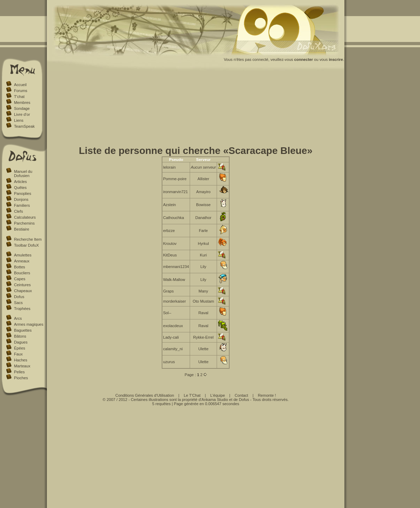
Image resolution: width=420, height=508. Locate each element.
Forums (21, 91)
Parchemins (24, 223)
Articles (20, 182)
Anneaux (22, 261)
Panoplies (23, 193)
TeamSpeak (24, 126)
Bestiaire (22, 229)
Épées (20, 348)
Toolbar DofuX (26, 245)
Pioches (21, 378)
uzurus (169, 362)
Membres (22, 103)
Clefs (19, 211)
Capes (20, 279)
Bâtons (20, 336)
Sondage (22, 108)
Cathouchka (174, 218)
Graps (168, 291)
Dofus (19, 297)
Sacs (18, 303)
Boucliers (22, 273)
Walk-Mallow (174, 280)
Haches (21, 360)
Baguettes (23, 330)
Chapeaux (23, 291)
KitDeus (170, 255)
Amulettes (23, 255)
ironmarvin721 (176, 192)
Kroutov (170, 244)
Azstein (170, 205)
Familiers (22, 205)
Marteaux (22, 366)
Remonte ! (267, 395)
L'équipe (218, 395)
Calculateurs (25, 217)
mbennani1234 (176, 267)
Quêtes (20, 188)
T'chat (19, 97)
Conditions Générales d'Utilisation (145, 395)
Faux (18, 354)
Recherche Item (28, 239)
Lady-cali (171, 337)
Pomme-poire (175, 179)
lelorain (169, 167)
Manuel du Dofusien (23, 174)
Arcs (18, 318)
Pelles (19, 372)
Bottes (20, 267)
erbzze (169, 231)
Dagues (21, 342)
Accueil (20, 85)
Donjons (21, 199)
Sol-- (167, 313)
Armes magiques (29, 324)
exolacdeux (173, 326)
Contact (241, 395)
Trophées (22, 309)
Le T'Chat (192, 395)
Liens (19, 120)
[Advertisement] (196, 110)
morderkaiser (174, 301)
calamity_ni (173, 349)
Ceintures (22, 285)
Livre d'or (22, 114)
